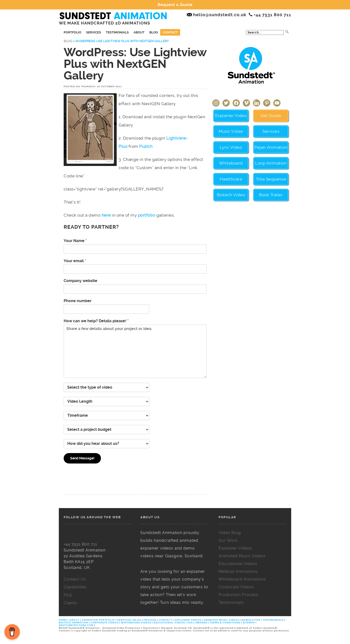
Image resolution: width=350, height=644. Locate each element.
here (106, 215)
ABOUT (74, 620)
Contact (170, 32)
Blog (154, 32)
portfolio (147, 215)
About (139, 32)
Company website (80, 281)
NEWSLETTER (251, 620)
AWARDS (201, 623)
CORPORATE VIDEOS (105, 623)
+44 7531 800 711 (80, 544)
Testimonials (117, 32)
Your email (75, 261)
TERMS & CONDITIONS (225, 623)
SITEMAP (249, 623)
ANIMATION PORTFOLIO (99, 620)
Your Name (75, 241)
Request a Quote (175, 5)
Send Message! (82, 458)
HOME (63, 620)
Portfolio (72, 32)
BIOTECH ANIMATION (74, 623)
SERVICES (124, 620)
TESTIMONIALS (273, 620)
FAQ (190, 623)
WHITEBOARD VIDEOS (136, 623)
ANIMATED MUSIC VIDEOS (221, 620)
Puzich (146, 146)
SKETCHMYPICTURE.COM (76, 625)
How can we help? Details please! (96, 321)
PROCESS (150, 620)
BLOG (137, 620)
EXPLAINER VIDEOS (188, 620)
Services (94, 32)
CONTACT (165, 620)
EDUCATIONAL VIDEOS (169, 623)
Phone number (78, 301)
